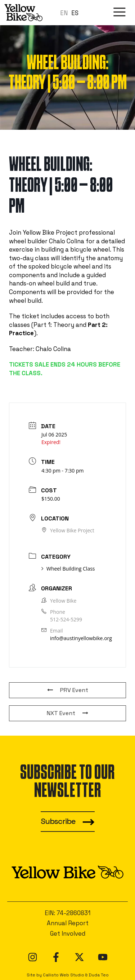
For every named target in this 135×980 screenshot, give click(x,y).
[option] (75, 13)
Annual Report (68, 923)
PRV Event (68, 690)
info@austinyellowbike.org (81, 638)
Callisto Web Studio (64, 975)
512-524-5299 (66, 619)
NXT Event (67, 713)
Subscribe (58, 821)
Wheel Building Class (68, 569)
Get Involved (68, 934)
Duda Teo (99, 975)
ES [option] (75, 13)
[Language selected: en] (71, 13)
